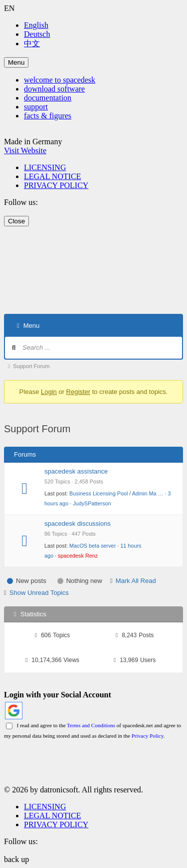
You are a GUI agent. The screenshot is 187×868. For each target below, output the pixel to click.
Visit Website (25, 150)
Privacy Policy (148, 736)
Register (78, 392)
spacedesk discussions (78, 524)
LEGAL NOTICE (53, 176)
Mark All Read (136, 581)
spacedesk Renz (78, 556)
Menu (16, 62)
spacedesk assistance (76, 471)
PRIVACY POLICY (56, 185)
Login (49, 392)
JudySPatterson (92, 503)
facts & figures (48, 116)
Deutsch (37, 34)
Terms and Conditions (91, 725)
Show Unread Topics (39, 593)
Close (16, 221)
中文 (32, 44)
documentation (48, 98)
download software (54, 89)
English (36, 25)
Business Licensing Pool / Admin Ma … (116, 493)
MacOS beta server (93, 546)
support (36, 107)
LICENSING (45, 167)
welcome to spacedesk (60, 80)
